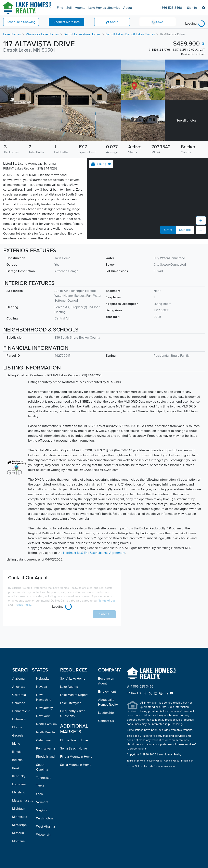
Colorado (19, 703)
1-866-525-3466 (171, 8)
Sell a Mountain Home (76, 765)
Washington (44, 818)
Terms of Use (107, 601)
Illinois (17, 752)
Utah (40, 794)
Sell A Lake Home (73, 679)
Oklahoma (43, 740)
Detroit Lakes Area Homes (82, 34)
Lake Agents (69, 687)
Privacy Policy (22, 605)
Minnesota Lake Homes (42, 34)
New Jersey (44, 708)
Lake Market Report (74, 695)
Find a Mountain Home (76, 757)
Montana (18, 841)
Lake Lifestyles (71, 703)
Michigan (19, 809)
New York (43, 716)
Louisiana (19, 784)
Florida (17, 727)
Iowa (16, 768)
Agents (80, 8)
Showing (21, 22)
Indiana (17, 760)
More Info (67, 22)
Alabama (18, 679)
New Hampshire (44, 697)
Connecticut (21, 711)
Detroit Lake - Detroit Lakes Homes (130, 34)
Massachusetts (23, 801)
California (19, 695)
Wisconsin (43, 835)
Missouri (18, 833)
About (128, 8)
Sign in (192, 8)
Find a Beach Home (74, 740)
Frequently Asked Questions (73, 714)
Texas (40, 786)
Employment (107, 692)
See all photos (186, 121)
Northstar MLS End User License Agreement (94, 553)
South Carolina (42, 767)
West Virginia (45, 827)
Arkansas (19, 687)
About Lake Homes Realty (108, 702)
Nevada (42, 687)
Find (60, 8)
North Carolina (46, 724)
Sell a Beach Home (74, 749)
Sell (69, 8)
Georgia (18, 735)
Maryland (19, 792)
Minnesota (20, 817)
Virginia (42, 810)
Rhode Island (45, 757)
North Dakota (45, 732)
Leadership (106, 713)
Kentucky (19, 776)
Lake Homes (12, 34)
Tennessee (44, 778)
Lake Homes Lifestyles (104, 8)
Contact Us (106, 721)
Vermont (42, 802)
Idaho (16, 744)
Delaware (19, 719)
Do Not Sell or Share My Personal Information (151, 766)
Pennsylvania (45, 749)
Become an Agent (106, 681)
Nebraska (43, 679)
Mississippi (20, 825)
